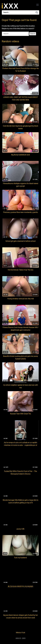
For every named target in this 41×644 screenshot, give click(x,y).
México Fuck (20, 633)
